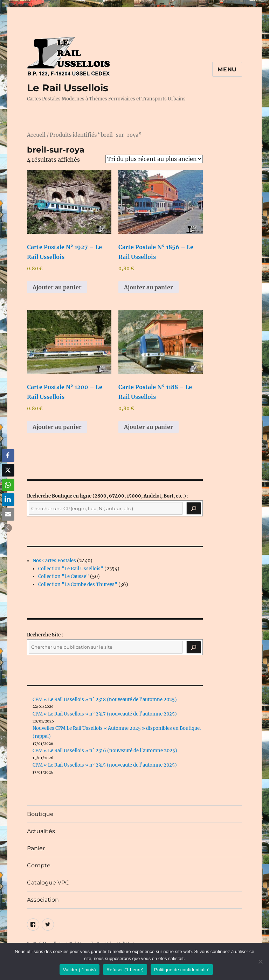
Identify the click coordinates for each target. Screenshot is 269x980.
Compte (39, 865)
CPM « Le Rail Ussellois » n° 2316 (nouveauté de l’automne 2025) (105, 751)
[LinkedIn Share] (8, 500)
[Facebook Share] (8, 456)
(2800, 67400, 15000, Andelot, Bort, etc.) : (108, 496)
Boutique (40, 814)
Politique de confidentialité (182, 970)
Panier (36, 848)
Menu (227, 69)
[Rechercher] (194, 647)
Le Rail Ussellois (68, 88)
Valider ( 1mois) (80, 970)
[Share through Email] (8, 514)
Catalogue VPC (48, 883)
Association (43, 900)
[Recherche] (194, 508)
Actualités (41, 831)
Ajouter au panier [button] (57, 287)
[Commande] (154, 159)
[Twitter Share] (8, 470)
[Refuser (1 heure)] (260, 961)
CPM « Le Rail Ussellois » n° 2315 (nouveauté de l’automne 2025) (105, 765)
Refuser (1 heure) (125, 970)
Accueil (36, 135)
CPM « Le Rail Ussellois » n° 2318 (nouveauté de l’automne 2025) (105, 700)
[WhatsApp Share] (8, 485)
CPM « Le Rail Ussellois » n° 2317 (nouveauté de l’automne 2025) (105, 714)
